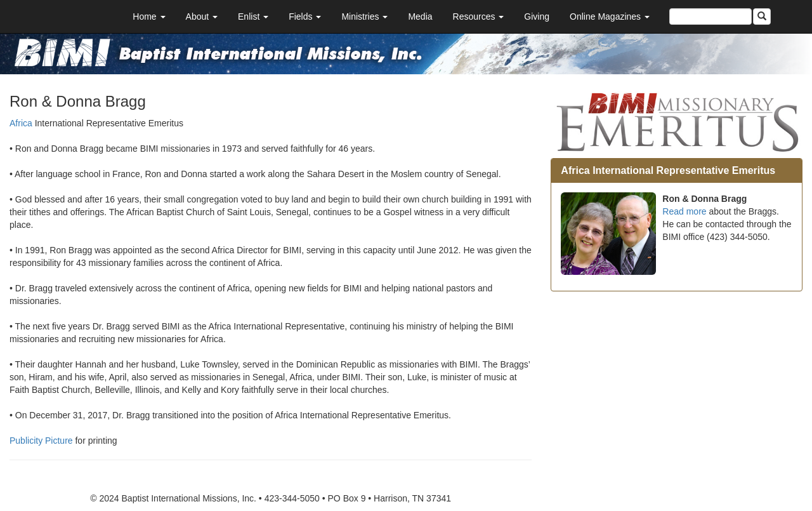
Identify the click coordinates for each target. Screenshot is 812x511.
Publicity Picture (41, 441)
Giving (537, 17)
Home (149, 17)
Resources (479, 17)
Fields (305, 17)
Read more (684, 211)
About (202, 17)
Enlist (253, 17)
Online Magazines (610, 17)
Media (420, 17)
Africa (21, 123)
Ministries (364, 17)
